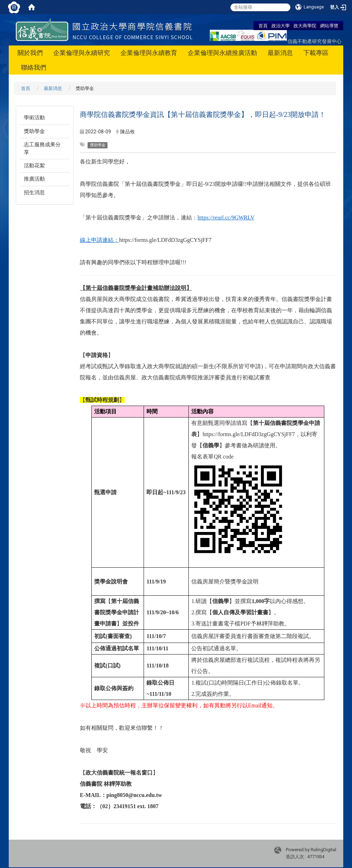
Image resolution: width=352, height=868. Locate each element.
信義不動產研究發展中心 (315, 41)
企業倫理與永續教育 (149, 53)
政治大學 (281, 26)
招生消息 (34, 192)
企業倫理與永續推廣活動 (222, 53)
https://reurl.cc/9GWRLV (226, 218)
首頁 (263, 26)
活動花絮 (34, 166)
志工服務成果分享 (42, 148)
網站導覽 (329, 26)
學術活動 (34, 118)
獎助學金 (34, 131)
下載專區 (316, 53)
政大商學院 (305, 26)
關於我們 (30, 53)
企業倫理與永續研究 (82, 53)
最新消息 (280, 53)
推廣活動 (34, 179)
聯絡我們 (34, 67)
